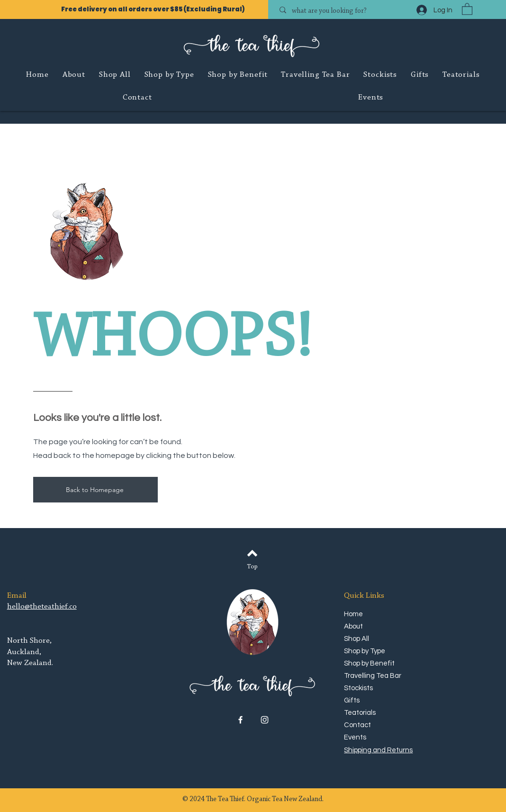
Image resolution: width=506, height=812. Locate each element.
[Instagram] (265, 720)
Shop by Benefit (369, 663)
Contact (357, 725)
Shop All (357, 639)
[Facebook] (240, 720)
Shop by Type (365, 651)
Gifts (352, 700)
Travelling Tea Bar (371, 676)
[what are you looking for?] (342, 11)
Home (353, 614)
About (353, 626)
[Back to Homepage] (95, 490)
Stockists (358, 688)
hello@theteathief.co (42, 607)
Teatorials (360, 713)
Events (355, 737)
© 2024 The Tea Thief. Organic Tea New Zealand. (253, 799)
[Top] (252, 567)
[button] (467, 9)
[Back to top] (252, 553)
